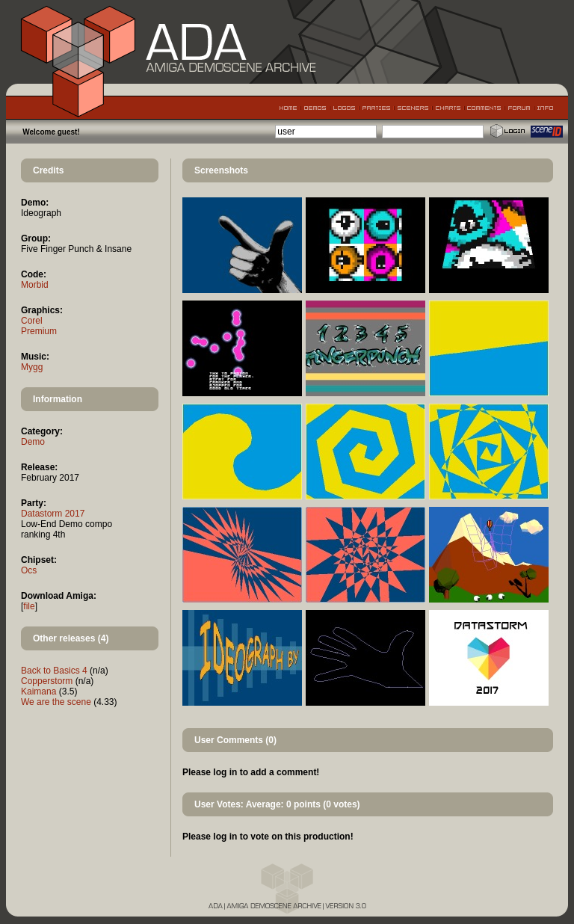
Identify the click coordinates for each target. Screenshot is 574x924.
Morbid (35, 285)
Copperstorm (47, 681)
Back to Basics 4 (54, 671)
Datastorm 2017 (53, 514)
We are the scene (56, 702)
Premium (39, 331)
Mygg (32, 367)
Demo (33, 442)
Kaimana (38, 692)
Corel (32, 321)
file (29, 606)
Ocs (29, 570)
